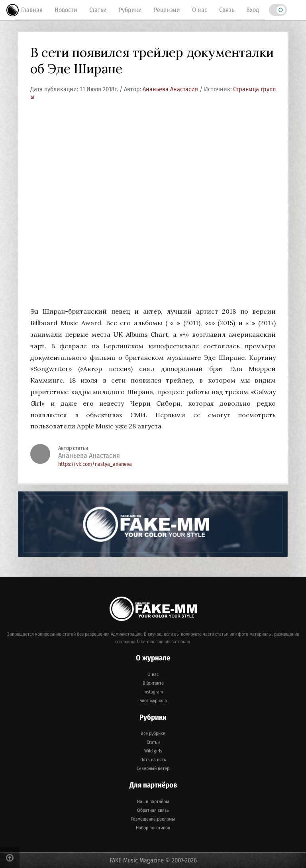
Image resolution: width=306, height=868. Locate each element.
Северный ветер (153, 768)
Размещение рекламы (153, 819)
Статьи (98, 10)
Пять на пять (153, 760)
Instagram (153, 692)
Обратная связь (153, 810)
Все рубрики (153, 733)
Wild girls (153, 751)
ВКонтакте (153, 683)
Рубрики (130, 10)
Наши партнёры (153, 801)
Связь (227, 10)
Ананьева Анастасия (171, 89)
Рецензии (167, 10)
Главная (32, 10)
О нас (200, 10)
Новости (66, 10)
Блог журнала (153, 701)
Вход (253, 10)
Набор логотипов (153, 828)
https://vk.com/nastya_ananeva (95, 464)
